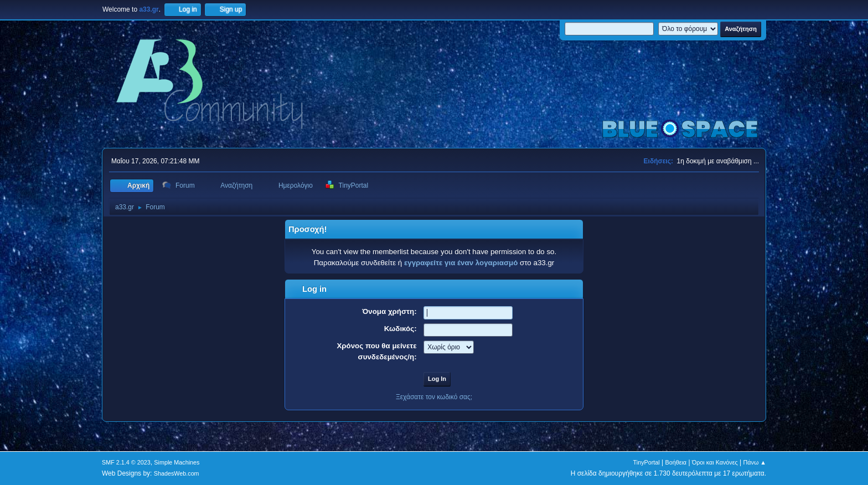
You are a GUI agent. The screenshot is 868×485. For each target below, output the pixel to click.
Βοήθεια (676, 462)
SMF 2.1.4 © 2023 (126, 462)
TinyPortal (647, 462)
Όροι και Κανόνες (715, 462)
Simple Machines (177, 462)
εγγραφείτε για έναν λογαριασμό (461, 263)
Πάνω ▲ (755, 462)
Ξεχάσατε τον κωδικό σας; (434, 397)
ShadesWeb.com (177, 473)
